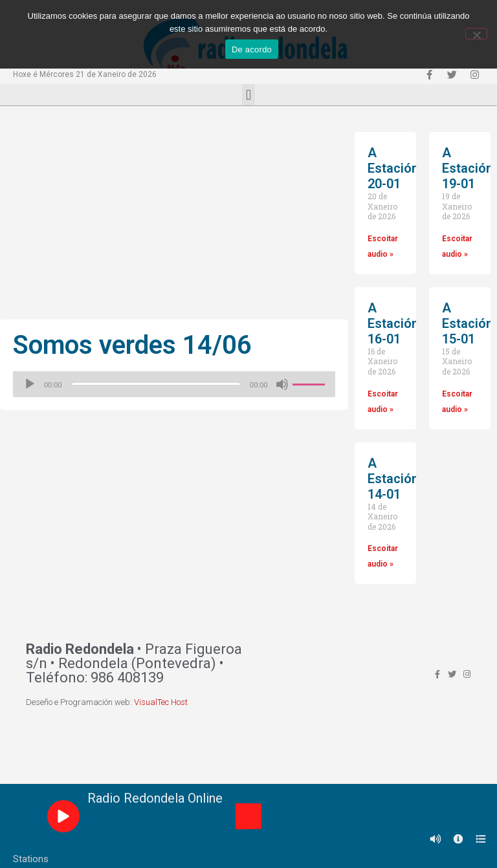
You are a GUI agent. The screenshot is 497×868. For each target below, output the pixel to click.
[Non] (476, 34)
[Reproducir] (30, 384)
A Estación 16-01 (393, 323)
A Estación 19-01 (468, 168)
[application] (174, 384)
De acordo (252, 49)
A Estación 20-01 (393, 168)
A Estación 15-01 (468, 323)
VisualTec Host (161, 702)
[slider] (156, 384)
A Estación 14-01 (393, 479)
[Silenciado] (282, 384)
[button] (248, 95)
